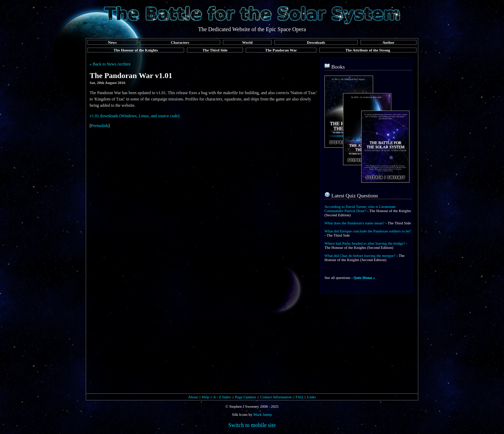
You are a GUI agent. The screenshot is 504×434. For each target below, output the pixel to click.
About (193, 397)
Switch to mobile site (252, 425)
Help (206, 397)
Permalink (100, 126)
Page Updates (246, 397)
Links (311, 397)
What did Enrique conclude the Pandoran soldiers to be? (368, 231)
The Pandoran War (281, 50)
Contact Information (276, 397)
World (247, 42)
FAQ (299, 397)
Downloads (316, 42)
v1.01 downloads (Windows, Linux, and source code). (135, 116)
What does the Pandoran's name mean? (355, 223)
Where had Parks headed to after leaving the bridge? (365, 243)
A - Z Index (222, 397)
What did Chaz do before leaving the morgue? (360, 255)
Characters (180, 42)
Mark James (263, 414)
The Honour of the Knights (136, 50)
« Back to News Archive (110, 64)
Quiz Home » (364, 278)
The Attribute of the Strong (368, 50)
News (112, 42)
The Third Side (215, 50)
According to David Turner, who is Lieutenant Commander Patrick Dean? (360, 209)
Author (388, 42)
